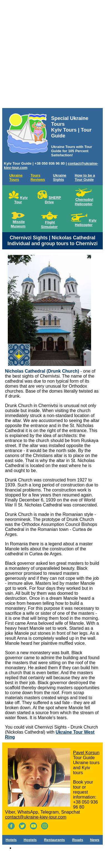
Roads (78, 840)
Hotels (11, 840)
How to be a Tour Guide (85, 177)
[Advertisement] (52, 55)
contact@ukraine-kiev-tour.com (36, 817)
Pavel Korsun (86, 753)
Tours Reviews (38, 177)
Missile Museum (18, 224)
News (95, 840)
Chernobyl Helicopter (84, 202)
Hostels (30, 840)
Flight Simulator (49, 224)
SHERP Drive (53, 200)
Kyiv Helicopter (86, 223)
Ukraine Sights (60, 177)
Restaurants (54, 840)
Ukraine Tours (16, 177)
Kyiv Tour (21, 200)
